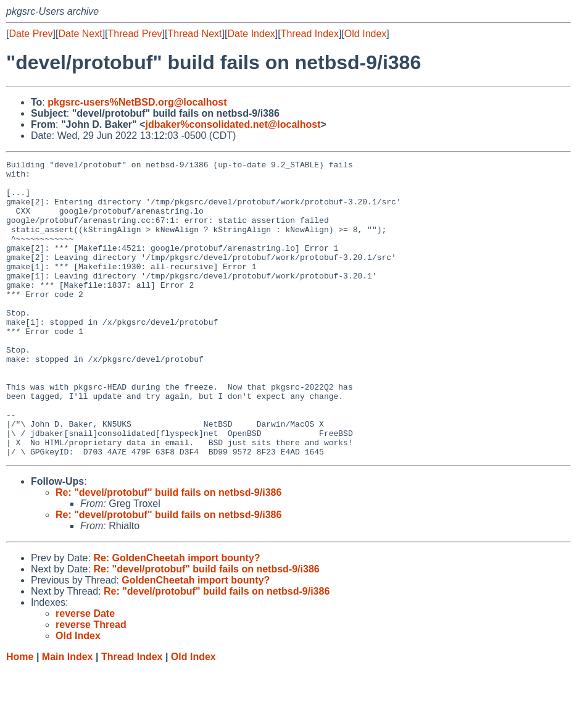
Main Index (68, 716)
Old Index (365, 34)
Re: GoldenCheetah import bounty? (176, 617)
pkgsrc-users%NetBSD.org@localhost (137, 102)
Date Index (251, 34)
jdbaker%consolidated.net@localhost (233, 124)
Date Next (80, 34)
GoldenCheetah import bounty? (196, 639)
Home (20, 716)
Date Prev (31, 34)
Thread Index (310, 34)
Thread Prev (135, 34)
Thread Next (194, 34)
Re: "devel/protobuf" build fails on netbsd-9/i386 (168, 552)
